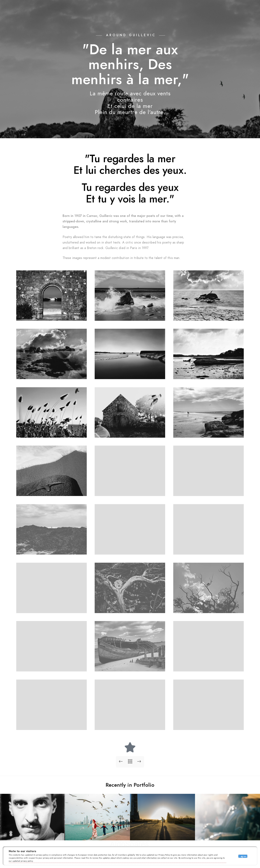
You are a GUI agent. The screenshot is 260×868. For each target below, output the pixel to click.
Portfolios (94, 10)
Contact (185, 10)
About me (165, 10)
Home (74, 10)
